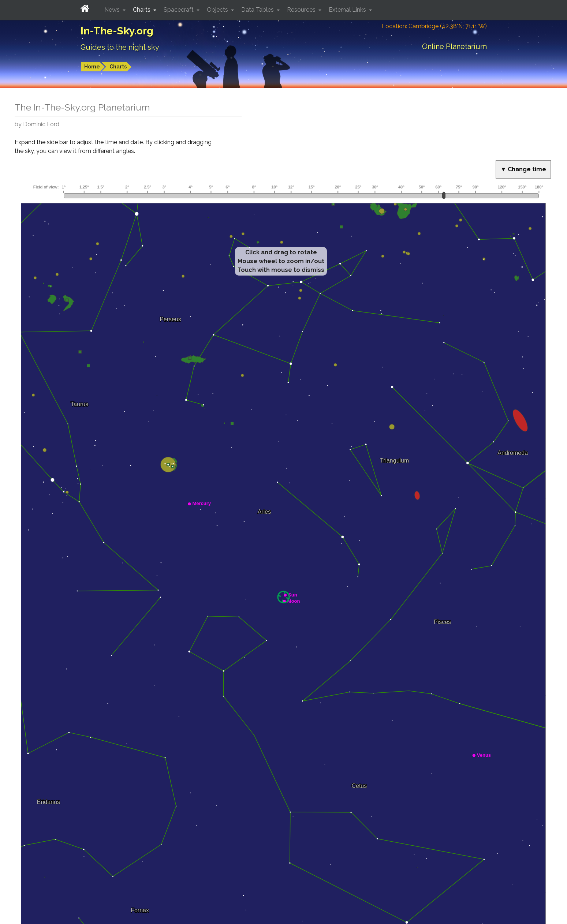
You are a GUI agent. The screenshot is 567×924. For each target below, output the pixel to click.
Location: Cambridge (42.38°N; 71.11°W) (434, 26)
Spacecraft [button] (179, 10)
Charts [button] (142, 10)
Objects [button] (218, 10)
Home (92, 67)
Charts (118, 67)
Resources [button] (302, 10)
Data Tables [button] (258, 10)
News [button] (113, 10)
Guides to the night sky (120, 47)
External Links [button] (348, 10)
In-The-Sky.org (117, 31)
